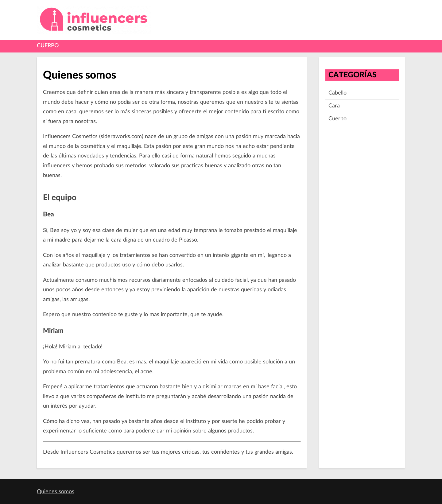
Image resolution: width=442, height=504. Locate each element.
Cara (334, 106)
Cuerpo (48, 46)
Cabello (337, 93)
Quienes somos (56, 492)
